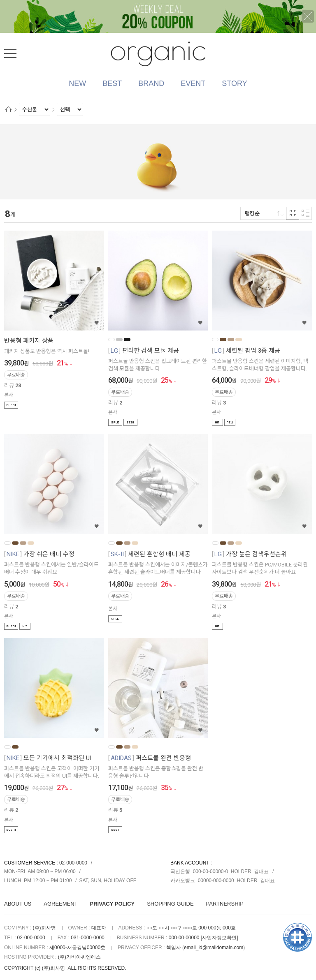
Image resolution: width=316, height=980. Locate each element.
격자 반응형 (293, 213)
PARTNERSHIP (225, 904)
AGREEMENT (60, 904)
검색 (306, 52)
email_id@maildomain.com (214, 948)
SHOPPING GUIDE (170, 904)
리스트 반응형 (305, 213)
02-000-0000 (73, 863)
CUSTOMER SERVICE (30, 863)
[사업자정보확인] (220, 938)
